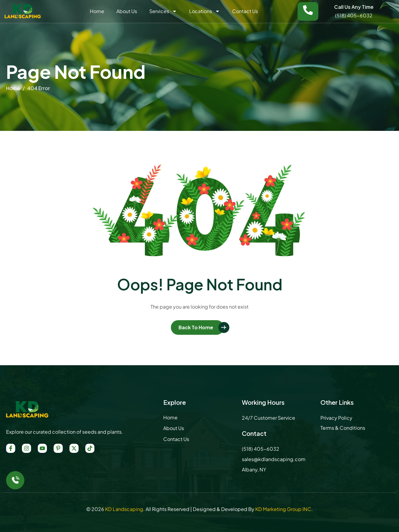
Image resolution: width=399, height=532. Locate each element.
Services (163, 11)
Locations (205, 11)
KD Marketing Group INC (283, 509)
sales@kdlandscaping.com (274, 459)
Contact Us (245, 11)
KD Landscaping (124, 509)
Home (97, 11)
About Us (127, 11)
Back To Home (196, 327)
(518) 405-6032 (354, 15)
